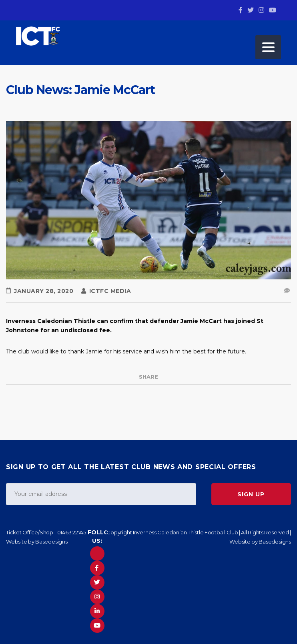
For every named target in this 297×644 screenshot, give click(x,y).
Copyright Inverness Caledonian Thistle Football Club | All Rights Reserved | (199, 532)
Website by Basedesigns (37, 542)
